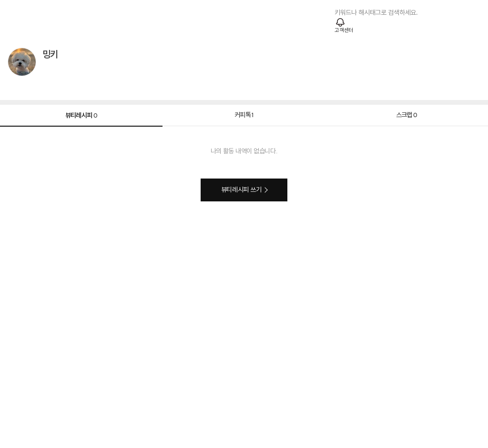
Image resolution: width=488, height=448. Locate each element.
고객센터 (344, 30)
